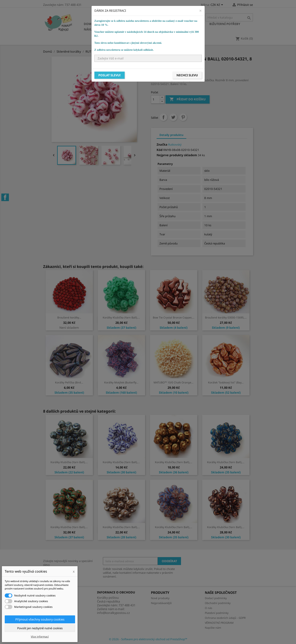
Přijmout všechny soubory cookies (40, 619)
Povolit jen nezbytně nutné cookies (40, 628)
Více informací (40, 637)
